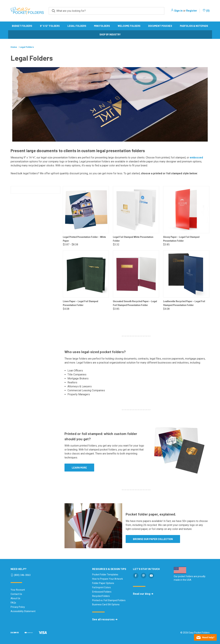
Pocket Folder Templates (105, 575)
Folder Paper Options (103, 583)
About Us (15, 598)
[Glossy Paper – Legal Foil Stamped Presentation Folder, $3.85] (186, 210)
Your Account (18, 590)
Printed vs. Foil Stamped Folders (109, 600)
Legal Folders (77, 26)
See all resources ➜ (105, 619)
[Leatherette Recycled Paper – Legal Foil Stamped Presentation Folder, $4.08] (186, 274)
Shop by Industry (110, 34)
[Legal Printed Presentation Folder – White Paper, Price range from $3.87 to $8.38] (86, 210)
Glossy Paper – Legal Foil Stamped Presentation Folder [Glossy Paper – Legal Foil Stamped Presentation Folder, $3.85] (181, 239)
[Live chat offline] (205, 637)
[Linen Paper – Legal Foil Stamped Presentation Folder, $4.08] (86, 274)
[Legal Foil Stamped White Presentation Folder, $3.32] (136, 210)
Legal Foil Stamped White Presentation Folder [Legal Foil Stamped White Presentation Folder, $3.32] (133, 239)
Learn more (79, 468)
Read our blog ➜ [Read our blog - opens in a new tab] (143, 594)
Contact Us (16, 594)
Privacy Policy (18, 607)
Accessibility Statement (23, 611)
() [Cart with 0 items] (206, 11)
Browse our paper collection (153, 539)
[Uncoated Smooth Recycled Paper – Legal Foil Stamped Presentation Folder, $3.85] (136, 274)
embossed (196, 158)
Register (192, 11)
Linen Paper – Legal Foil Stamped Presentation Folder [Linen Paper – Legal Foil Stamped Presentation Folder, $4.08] (80, 303)
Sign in (178, 11)
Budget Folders (22, 26)
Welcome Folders (129, 26)
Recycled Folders (101, 596)
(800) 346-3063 (22, 575)
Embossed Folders (102, 592)
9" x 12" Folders (50, 26)
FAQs (13, 603)
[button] (179, 450)
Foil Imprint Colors (101, 587)
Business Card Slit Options (106, 604)
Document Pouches (160, 26)
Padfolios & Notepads (194, 26)
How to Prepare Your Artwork (108, 579)
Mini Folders (102, 26)
